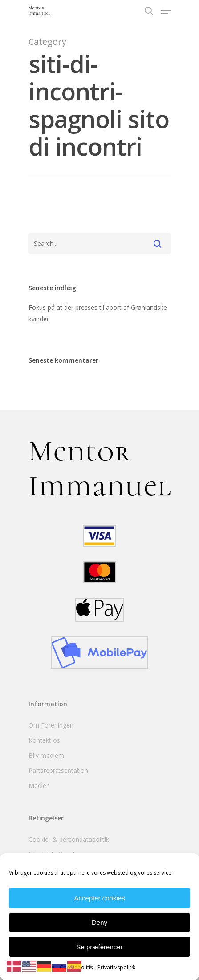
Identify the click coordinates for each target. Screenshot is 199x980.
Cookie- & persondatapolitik (69, 839)
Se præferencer (99, 947)
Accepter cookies (99, 898)
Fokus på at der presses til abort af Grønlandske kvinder (98, 313)
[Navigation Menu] (166, 11)
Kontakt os (44, 740)
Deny (99, 922)
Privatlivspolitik (116, 967)
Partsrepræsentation (58, 770)
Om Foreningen (51, 725)
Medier (39, 786)
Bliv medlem (46, 755)
